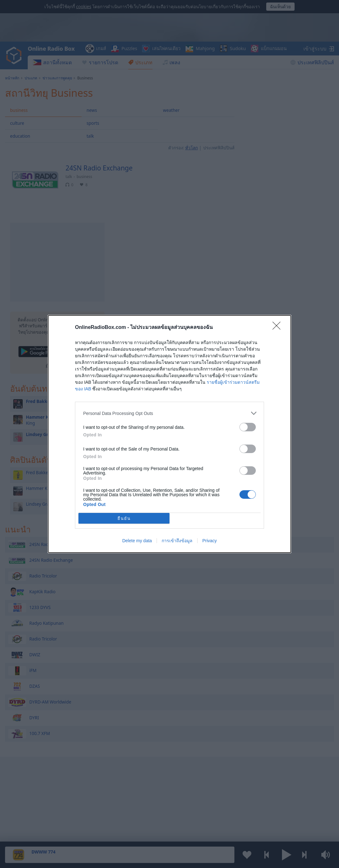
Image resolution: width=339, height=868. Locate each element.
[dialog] (169, 434)
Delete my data (137, 541)
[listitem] (169, 413)
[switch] (248, 427)
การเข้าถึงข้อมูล (177, 541)
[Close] (279, 328)
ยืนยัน (124, 518)
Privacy (210, 541)
